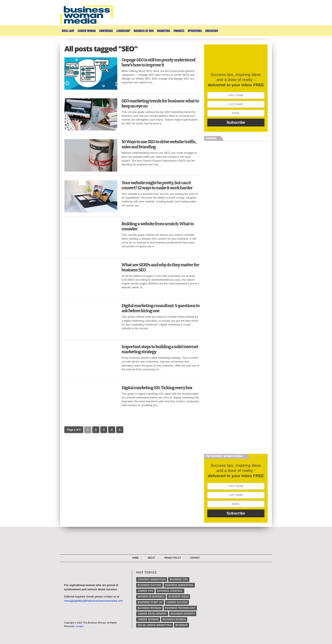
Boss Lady (68, 31)
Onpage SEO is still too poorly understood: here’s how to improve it (159, 62)
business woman (149, 608)
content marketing (152, 579)
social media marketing (155, 625)
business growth (183, 614)
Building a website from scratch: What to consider (158, 226)
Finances (179, 31)
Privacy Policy (173, 558)
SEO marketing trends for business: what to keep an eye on (160, 103)
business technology (180, 608)
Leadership (123, 31)
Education (212, 31)
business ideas (178, 597)
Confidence (106, 31)
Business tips (179, 579)
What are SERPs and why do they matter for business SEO (160, 267)
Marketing (164, 31)
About (151, 558)
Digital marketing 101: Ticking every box (157, 388)
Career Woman (86, 31)
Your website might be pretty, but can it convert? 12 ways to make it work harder (157, 185)
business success (149, 585)
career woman (148, 619)
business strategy (170, 591)
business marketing (179, 585)
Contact (195, 558)
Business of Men (144, 31)
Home (135, 558)
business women (174, 619)
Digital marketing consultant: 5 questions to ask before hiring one (161, 308)
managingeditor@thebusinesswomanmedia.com (94, 601)
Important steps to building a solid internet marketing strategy (160, 349)
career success (177, 602)
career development (152, 614)
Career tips (145, 591)
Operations (195, 31)
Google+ (80, 626)
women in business (151, 597)
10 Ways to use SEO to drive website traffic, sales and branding (159, 144)
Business (182, 625)
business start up (150, 602)
